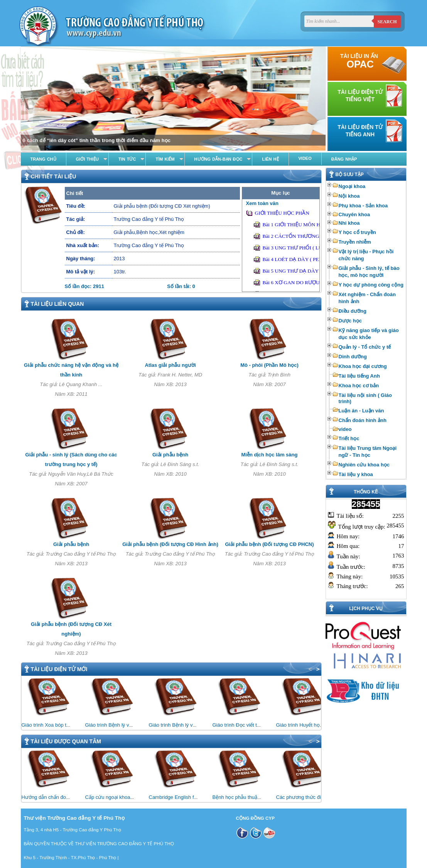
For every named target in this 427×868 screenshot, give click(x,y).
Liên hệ (270, 159)
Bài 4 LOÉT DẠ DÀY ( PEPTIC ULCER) (306, 259)
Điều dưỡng (353, 311)
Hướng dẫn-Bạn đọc (219, 159)
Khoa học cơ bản (359, 386)
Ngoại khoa (352, 186)
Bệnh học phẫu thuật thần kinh (246, 797)
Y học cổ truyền (357, 232)
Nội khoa (349, 196)
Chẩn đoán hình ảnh (363, 420)
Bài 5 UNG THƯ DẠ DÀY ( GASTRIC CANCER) (316, 271)
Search (387, 22)
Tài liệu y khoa (356, 474)
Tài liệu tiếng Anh (359, 376)
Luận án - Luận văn (361, 411)
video (345, 429)
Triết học (349, 438)
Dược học (350, 321)
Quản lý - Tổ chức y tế (365, 347)
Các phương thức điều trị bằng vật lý (317, 797)
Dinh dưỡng (353, 357)
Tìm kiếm (165, 159)
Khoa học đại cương (363, 366)
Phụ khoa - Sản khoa (363, 206)
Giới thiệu (87, 159)
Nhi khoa (349, 223)
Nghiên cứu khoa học (364, 465)
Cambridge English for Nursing (183, 797)
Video (305, 158)
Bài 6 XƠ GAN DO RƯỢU (291, 282)
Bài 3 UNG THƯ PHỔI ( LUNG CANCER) (308, 248)
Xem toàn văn (262, 203)
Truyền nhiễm (355, 242)
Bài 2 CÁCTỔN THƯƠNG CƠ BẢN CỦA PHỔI (314, 236)
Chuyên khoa (354, 214)
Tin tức (127, 159)
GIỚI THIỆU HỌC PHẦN (282, 213)
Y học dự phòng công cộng (371, 285)
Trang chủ (43, 159)
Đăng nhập (344, 159)
